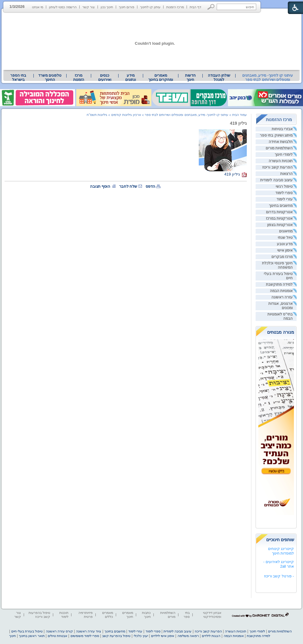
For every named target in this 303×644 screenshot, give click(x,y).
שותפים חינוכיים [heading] (280, 540)
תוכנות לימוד (64, 615)
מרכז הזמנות (175, 7)
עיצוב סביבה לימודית (276, 180)
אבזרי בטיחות (282, 129)
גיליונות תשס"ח (97, 115)
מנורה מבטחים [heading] (281, 332)
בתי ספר (187, 615)
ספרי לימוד (284, 193)
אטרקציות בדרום (279, 212)
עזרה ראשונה (282, 297)
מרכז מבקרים (282, 257)
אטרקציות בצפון (280, 225)
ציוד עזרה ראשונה (89, 631)
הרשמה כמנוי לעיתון (63, 7)
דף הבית (195, 7)
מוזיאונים (286, 231)
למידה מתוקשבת (279, 284)
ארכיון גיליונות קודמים (126, 115)
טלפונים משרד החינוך (50, 78)
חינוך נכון (107, 7)
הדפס (150, 186)
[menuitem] (219, 78)
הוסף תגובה (100, 186)
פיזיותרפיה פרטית (86, 615)
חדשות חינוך (190, 78)
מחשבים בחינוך (281, 206)
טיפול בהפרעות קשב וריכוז (39, 615)
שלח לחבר (128, 186)
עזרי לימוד (285, 199)
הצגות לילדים (211, 636)
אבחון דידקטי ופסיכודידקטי (212, 615)
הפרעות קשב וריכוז (277, 167)
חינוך (12, 636)
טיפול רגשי (284, 186)
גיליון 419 (238, 123)
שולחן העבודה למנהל (219, 78)
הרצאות (286, 174)
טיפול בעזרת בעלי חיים (27, 631)
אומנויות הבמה (281, 291)
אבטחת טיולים (57, 636)
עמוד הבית (239, 115)
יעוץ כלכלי (141, 636)
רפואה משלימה (188, 636)
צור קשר (89, 7)
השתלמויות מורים (279, 148)
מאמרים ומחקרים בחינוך (161, 78)
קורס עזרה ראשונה (59, 631)
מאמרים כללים (108, 615)
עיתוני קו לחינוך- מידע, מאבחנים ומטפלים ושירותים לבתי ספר (268, 78)
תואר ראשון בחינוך (32, 636)
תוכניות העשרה (281, 161)
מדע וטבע (285, 244)
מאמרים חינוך (128, 615)
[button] (211, 7)
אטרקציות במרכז (279, 218)
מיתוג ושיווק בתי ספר (276, 135)
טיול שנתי (285, 238)
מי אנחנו (38, 7)
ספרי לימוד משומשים (85, 636)
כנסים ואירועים (105, 78)
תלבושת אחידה (281, 142)
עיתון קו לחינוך (150, 7)
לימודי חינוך (284, 155)
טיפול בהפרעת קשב (116, 636)
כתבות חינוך (146, 615)
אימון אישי (285, 250)
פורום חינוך (127, 7)
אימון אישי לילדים (163, 636)
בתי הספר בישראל (18, 78)
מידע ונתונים (131, 78)
